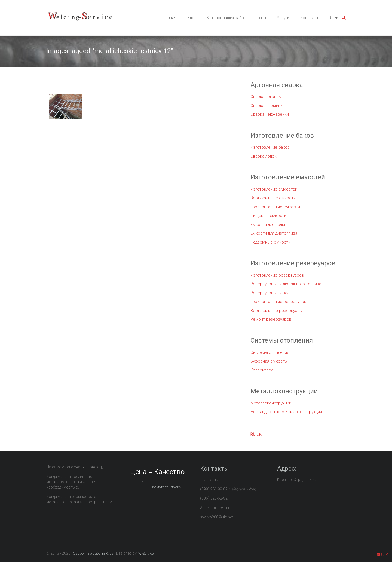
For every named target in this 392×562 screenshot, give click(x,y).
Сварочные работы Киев (93, 553)
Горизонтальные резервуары (279, 302)
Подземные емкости (270, 242)
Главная (169, 18)
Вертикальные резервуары (277, 311)
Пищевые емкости (268, 216)
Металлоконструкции (271, 403)
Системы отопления (270, 352)
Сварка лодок (264, 156)
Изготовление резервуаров (277, 275)
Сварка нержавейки (270, 114)
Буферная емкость (269, 361)
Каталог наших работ (226, 18)
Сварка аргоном (266, 97)
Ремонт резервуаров (271, 319)
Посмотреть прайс (166, 487)
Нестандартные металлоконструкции (286, 412)
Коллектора (262, 370)
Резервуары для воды (271, 293)
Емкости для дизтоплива (274, 233)
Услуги (283, 18)
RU (331, 18)
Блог (192, 18)
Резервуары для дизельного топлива (286, 284)
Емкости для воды (268, 225)
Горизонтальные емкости (275, 207)
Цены (261, 18)
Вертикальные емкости (273, 198)
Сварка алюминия (268, 106)
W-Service (146, 553)
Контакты (309, 18)
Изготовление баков (270, 147)
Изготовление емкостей (274, 189)
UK (259, 434)
